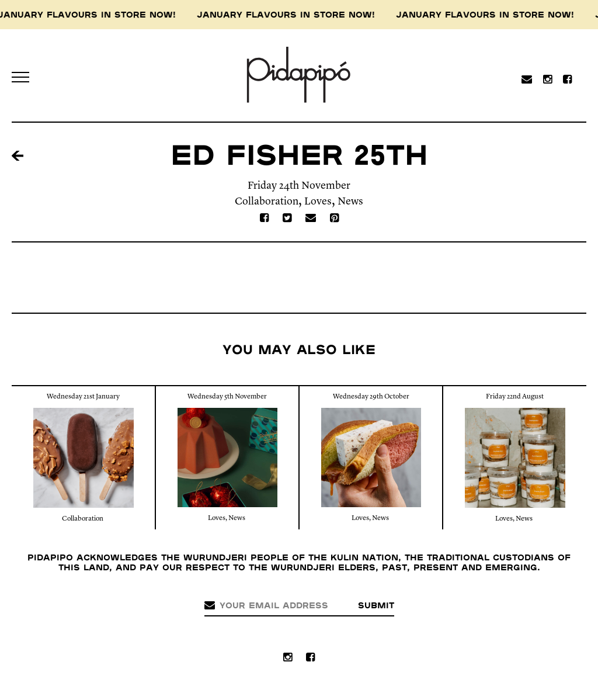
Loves (318, 202)
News (350, 202)
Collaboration (267, 202)
